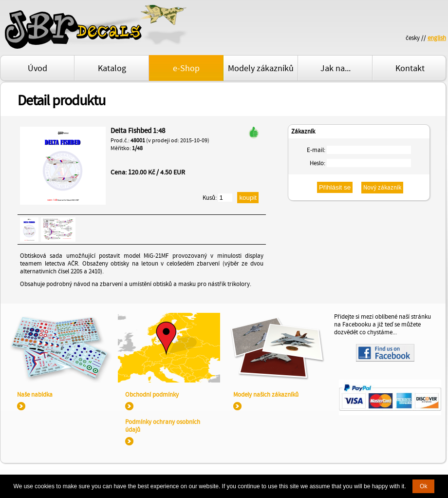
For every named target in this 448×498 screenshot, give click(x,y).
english (437, 38)
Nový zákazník (382, 188)
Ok (423, 486)
